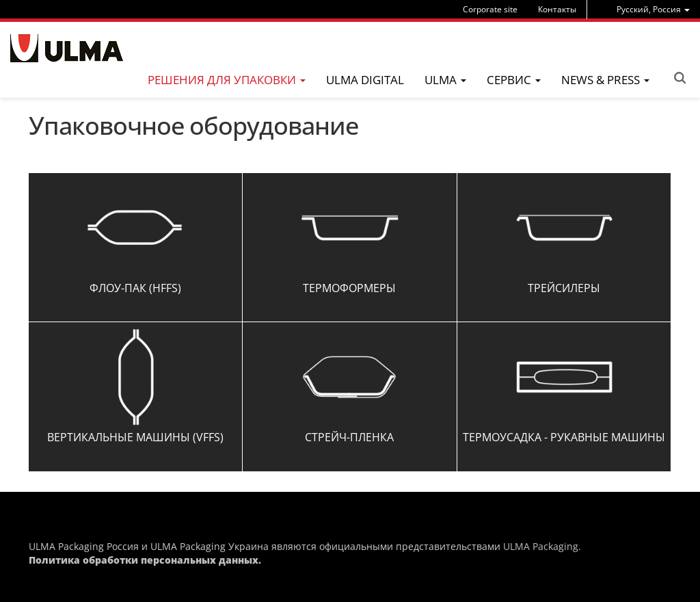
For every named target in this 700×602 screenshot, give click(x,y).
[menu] (653, 9)
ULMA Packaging (541, 546)
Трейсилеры (564, 288)
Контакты (557, 9)
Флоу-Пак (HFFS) (135, 288)
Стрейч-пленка (349, 437)
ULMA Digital (365, 80)
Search (679, 78)
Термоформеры (349, 288)
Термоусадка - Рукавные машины (564, 437)
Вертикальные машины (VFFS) (135, 437)
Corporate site (490, 9)
